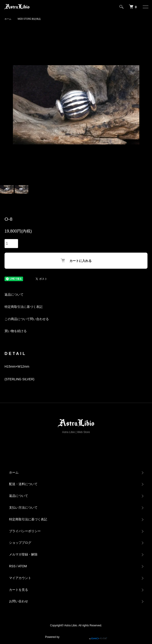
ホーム (8, 19)
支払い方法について (23, 508)
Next (147, 105)
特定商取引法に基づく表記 (24, 307)
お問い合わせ (19, 601)
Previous (5, 105)
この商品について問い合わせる (27, 319)
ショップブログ (20, 543)
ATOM (23, 566)
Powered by (76, 635)
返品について (14, 294)
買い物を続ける (16, 331)
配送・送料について (23, 484)
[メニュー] (145, 7)
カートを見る (19, 590)
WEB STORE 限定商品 (29, 19)
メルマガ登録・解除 (23, 554)
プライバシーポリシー (25, 531)
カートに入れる (76, 260)
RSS (12, 566)
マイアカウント (20, 578)
